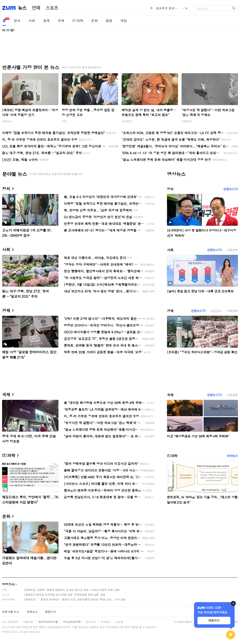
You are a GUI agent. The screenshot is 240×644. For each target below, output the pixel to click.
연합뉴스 (7, 121)
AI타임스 (232, 456)
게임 (124, 21)
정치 (17, 21)
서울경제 (187, 121)
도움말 (119, 622)
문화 (94, 21)
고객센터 (106, 622)
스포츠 (52, 8)
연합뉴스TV (231, 189)
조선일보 (127, 121)
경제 (46, 21)
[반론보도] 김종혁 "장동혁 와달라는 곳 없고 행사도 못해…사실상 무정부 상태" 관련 (72, 590)
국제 (61, 21)
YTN (64, 121)
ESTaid (8, 632)
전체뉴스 (32, 612)
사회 (32, 21)
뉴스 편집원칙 (10, 622)
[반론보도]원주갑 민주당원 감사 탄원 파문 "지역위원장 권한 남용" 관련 (65, 595)
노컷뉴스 (216, 311)
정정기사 (8, 584)
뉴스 (22, 8)
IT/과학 (78, 21)
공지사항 (91, 622)
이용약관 (28, 622)
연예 (36, 8)
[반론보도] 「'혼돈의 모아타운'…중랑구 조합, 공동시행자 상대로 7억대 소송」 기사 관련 (75, 599)
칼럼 (109, 21)
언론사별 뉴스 (11, 612)
